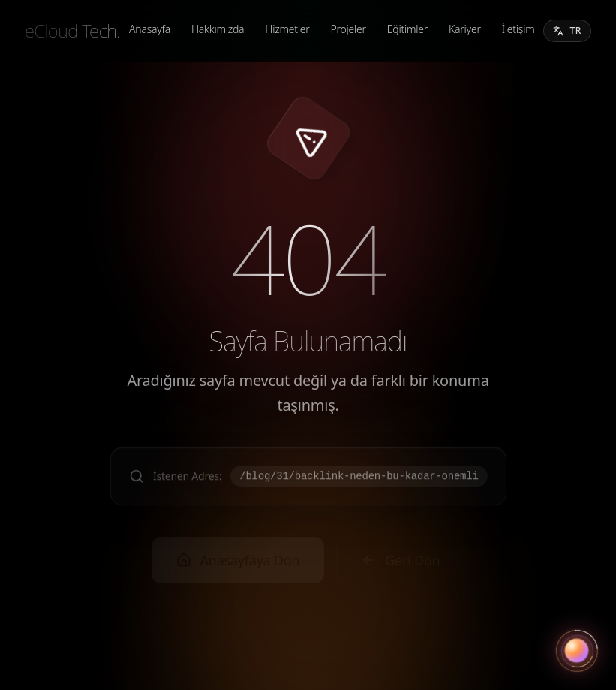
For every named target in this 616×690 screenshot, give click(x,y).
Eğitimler (407, 29)
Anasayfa (150, 29)
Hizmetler (287, 29)
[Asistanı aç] (577, 651)
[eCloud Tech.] (72, 31)
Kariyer (465, 29)
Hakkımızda (218, 29)
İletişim (518, 29)
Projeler (349, 29)
